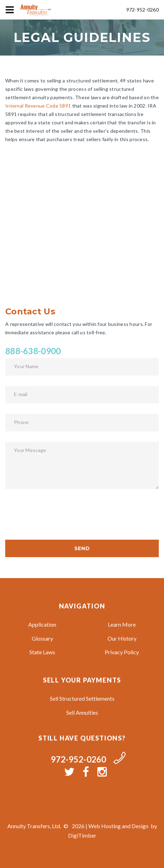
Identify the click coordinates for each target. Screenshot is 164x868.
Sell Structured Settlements (82, 698)
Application (42, 624)
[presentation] (58, 513)
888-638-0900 (33, 351)
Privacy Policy (122, 652)
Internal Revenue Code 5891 (38, 106)
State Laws (42, 652)
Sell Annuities (82, 712)
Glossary (42, 638)
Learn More (122, 624)
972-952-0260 (143, 10)
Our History (122, 638)
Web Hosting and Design (118, 826)
